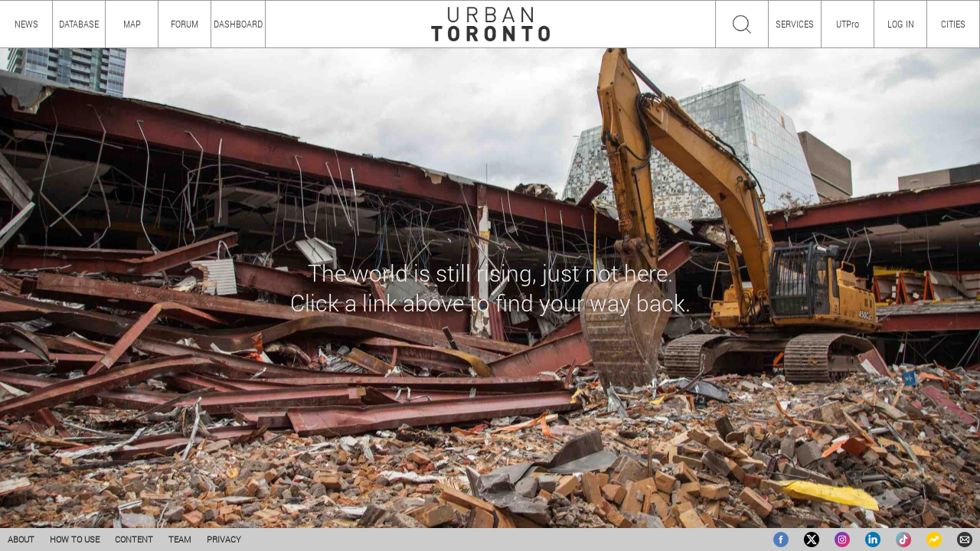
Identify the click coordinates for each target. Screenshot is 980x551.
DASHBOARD (238, 24)
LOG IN (901, 24)
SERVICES (795, 24)
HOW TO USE (75, 539)
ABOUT (21, 539)
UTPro (848, 24)
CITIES (953, 24)
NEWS (26, 24)
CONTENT (134, 539)
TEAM (180, 539)
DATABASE (79, 24)
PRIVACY (224, 539)
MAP (132, 24)
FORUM (185, 24)
